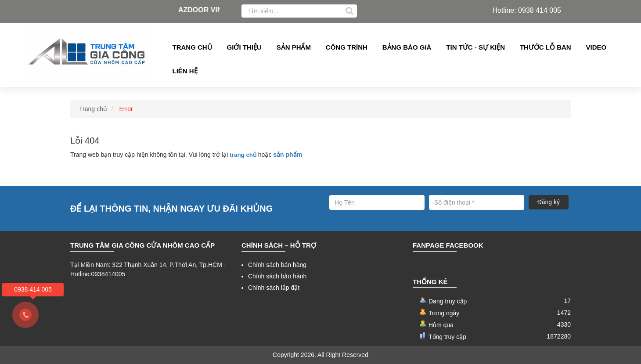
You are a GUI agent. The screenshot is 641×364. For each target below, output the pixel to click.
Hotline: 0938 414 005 (527, 10)
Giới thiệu (244, 47)
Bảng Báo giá (407, 47)
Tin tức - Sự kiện (475, 47)
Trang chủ (192, 47)
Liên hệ (185, 71)
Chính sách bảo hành (277, 276)
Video (596, 47)
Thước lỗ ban (546, 47)
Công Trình (347, 47)
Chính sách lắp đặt (274, 288)
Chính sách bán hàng (277, 265)
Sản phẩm (294, 47)
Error (126, 109)
